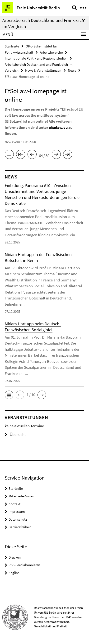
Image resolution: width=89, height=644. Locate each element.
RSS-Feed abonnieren (24, 565)
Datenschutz (18, 519)
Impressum (17, 511)
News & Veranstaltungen (43, 70)
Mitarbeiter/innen (21, 496)
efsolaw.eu (58, 127)
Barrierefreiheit (20, 527)
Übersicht (15, 434)
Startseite (12, 46)
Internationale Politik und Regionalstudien (36, 58)
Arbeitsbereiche (51, 52)
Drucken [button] (15, 557)
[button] (9, 395)
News (72, 70)
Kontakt (14, 504)
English (14, 573)
